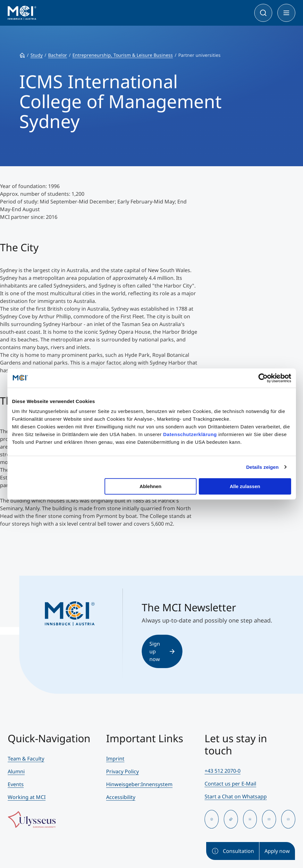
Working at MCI (27, 797)
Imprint (115, 759)
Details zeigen (262, 467)
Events (16, 784)
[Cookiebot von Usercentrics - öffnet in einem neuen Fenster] (263, 378)
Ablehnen (150, 486)
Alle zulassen (245, 486)
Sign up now (162, 651)
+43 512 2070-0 (223, 771)
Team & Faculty (26, 759)
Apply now (277, 851)
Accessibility (121, 797)
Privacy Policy (122, 771)
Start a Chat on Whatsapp (236, 796)
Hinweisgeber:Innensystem (139, 784)
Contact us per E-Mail (230, 784)
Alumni (16, 771)
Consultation (233, 851)
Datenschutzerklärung (190, 434)
